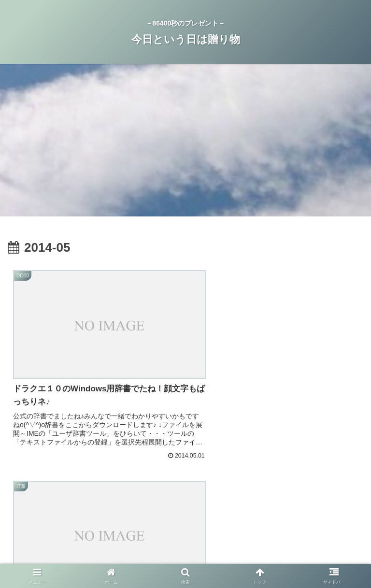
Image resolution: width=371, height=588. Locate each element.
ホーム (64, 543)
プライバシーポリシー (185, 543)
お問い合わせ (185, 557)
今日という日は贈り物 (307, 543)
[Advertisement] (185, 143)
